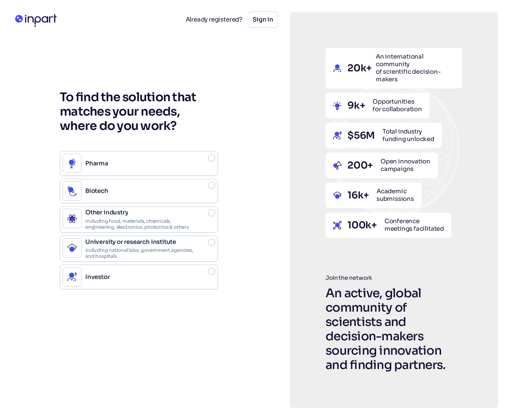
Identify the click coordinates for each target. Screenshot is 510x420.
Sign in (263, 19)
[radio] (139, 163)
